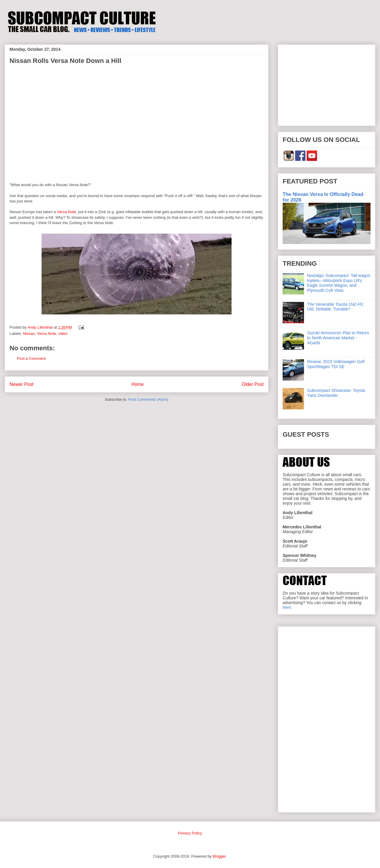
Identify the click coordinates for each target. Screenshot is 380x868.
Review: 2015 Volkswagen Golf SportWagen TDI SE (336, 364)
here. (287, 607)
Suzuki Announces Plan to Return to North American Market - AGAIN (338, 338)
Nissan (29, 334)
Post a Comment (31, 358)
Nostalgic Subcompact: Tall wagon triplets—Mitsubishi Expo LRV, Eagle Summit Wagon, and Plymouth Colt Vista (339, 283)
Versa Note (66, 212)
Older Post (253, 384)
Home (138, 384)
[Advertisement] (327, 84)
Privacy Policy (190, 833)
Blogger (219, 856)
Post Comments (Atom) (148, 399)
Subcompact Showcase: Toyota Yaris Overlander (336, 393)
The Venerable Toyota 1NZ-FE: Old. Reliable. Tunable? (336, 307)
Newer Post (22, 384)
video (63, 334)
